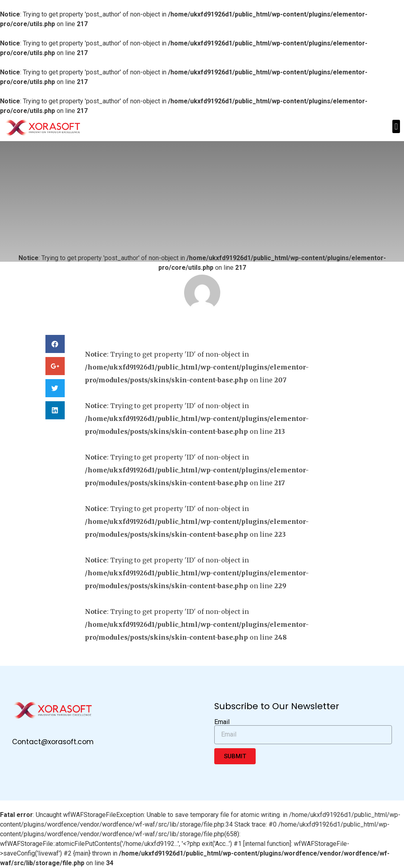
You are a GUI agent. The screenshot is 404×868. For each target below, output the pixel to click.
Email (222, 722)
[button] (396, 126)
